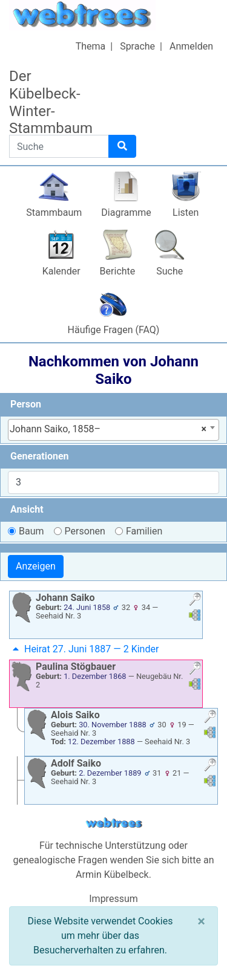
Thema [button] (91, 46)
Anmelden (191, 46)
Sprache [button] (137, 46)
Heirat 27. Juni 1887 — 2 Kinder (84, 649)
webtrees (114, 823)
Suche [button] (169, 271)
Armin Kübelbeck (112, 875)
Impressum (113, 899)
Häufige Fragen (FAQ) (114, 330)
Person (26, 404)
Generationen (40, 456)
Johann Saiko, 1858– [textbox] (108, 429)
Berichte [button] (118, 271)
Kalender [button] (61, 271)
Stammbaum (54, 213)
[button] (195, 601)
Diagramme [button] (126, 213)
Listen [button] (186, 213)
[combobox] (113, 430)
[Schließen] (201, 921)
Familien (144, 531)
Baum (31, 531)
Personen (85, 531)
